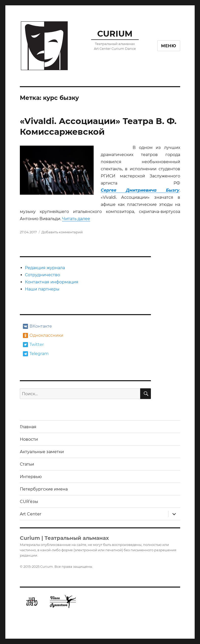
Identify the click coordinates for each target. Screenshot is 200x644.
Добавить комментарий (62, 232)
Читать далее (76, 219)
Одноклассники (43, 335)
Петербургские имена (44, 489)
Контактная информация (52, 282)
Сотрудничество (42, 275)
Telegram (36, 354)
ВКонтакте (37, 326)
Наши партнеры (42, 289)
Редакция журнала (45, 268)
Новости (29, 439)
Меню (169, 46)
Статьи (27, 464)
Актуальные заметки (42, 452)
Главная (28, 427)
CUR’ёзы (29, 502)
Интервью (31, 477)
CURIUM (115, 34)
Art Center (31, 514)
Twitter (33, 345)
